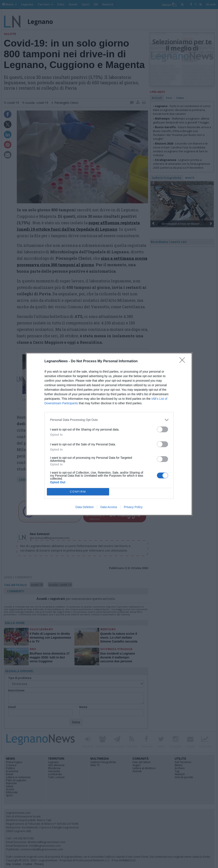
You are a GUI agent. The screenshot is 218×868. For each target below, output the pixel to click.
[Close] (184, 361)
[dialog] (109, 434)
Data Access (109, 507)
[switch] (162, 429)
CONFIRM (78, 491)
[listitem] (109, 420)
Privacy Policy (133, 507)
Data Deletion (85, 507)
